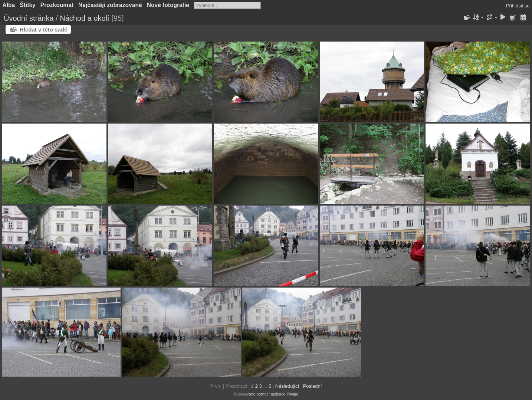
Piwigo (292, 394)
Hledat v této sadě (43, 29)
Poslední (313, 386)
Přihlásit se (518, 6)
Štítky (27, 5)
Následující (287, 386)
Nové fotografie (168, 5)
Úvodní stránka (29, 18)
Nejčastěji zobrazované (110, 5)
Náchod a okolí (84, 18)
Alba (9, 5)
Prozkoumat (57, 5)
